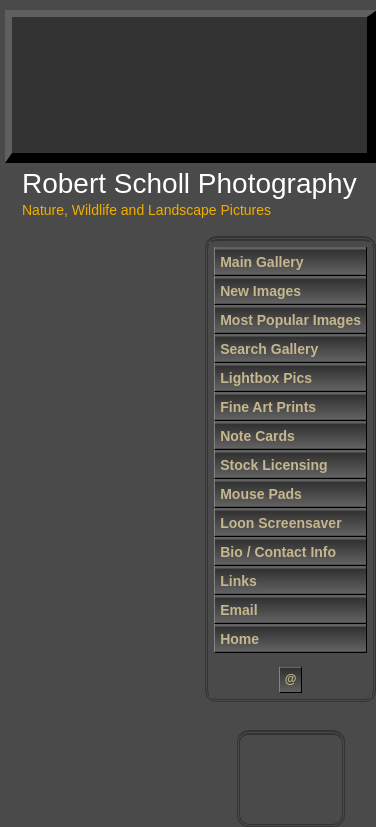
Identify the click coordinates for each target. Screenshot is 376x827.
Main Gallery (261, 262)
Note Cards (257, 436)
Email (238, 610)
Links (238, 581)
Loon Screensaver (280, 523)
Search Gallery (269, 349)
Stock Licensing (273, 465)
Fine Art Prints (268, 407)
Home (239, 639)
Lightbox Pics (266, 378)
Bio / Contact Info (278, 552)
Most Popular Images (290, 320)
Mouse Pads (261, 494)
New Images (260, 291)
